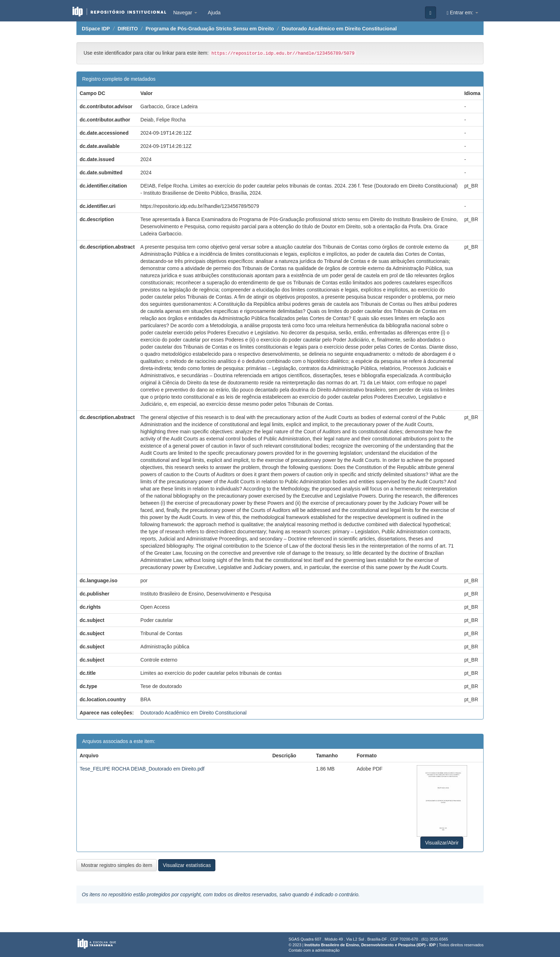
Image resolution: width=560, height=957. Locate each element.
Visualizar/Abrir (442, 843)
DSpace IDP (96, 29)
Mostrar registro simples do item (117, 865)
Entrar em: (462, 13)
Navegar (185, 13)
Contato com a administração (314, 950)
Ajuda (214, 13)
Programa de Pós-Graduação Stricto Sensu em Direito (209, 29)
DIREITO (128, 29)
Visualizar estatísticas (187, 865)
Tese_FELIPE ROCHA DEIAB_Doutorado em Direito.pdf (142, 769)
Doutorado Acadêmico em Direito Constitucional (339, 29)
